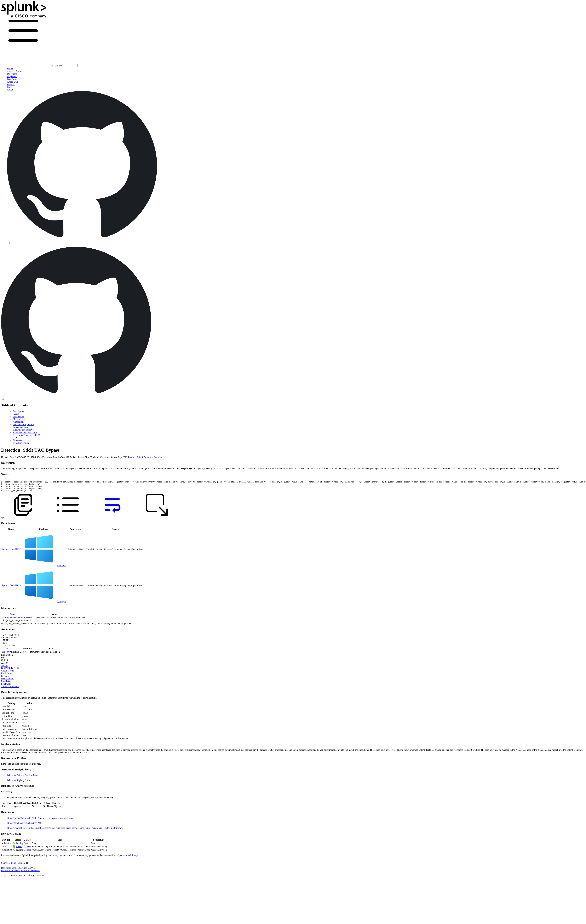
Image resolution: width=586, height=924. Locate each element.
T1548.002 (7, 654)
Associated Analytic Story (25, 432)
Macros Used (19, 419)
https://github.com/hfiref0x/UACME (24, 826)
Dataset (27, 849)
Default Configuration (23, 424)
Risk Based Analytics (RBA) (26, 435)
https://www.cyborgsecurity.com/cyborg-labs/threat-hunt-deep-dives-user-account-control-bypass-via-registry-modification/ (65, 831)
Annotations (19, 422)
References (18, 440)
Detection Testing (21, 443)
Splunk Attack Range (128, 858)
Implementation (20, 427)
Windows (61, 568)
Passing (20, 846)
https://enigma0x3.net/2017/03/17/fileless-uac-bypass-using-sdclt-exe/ (40, 821)
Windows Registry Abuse (19, 783)
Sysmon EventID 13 (11, 588)
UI (74, 858)
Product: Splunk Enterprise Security (145, 457)
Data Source (19, 417)
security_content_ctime (13, 620)
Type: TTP (123, 457)
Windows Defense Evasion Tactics (23, 778)
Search (16, 414)
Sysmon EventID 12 (11, 552)
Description (18, 411)
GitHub (12, 866)
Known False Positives (24, 430)
